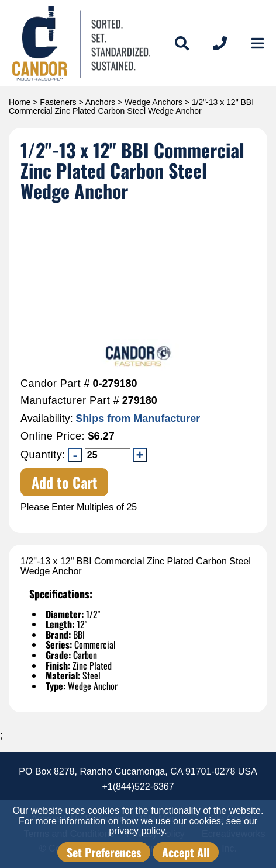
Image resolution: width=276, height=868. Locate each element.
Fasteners (58, 102)
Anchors (100, 102)
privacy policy (137, 831)
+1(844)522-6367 (138, 787)
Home (20, 102)
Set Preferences (104, 852)
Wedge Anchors (153, 102)
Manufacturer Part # (70, 401)
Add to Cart (65, 482)
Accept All (186, 852)
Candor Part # (55, 384)
